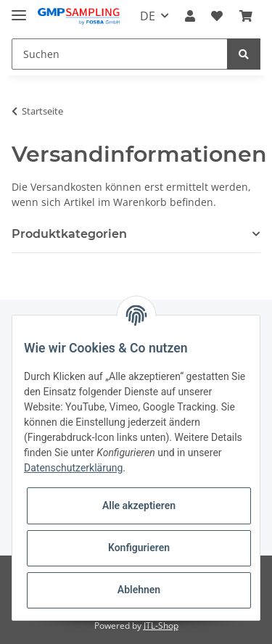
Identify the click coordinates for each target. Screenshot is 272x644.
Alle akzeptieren (139, 505)
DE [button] (148, 16)
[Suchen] (120, 54)
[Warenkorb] (246, 16)
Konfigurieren (139, 548)
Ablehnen (139, 590)
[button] (190, 16)
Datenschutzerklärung (73, 468)
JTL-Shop (161, 626)
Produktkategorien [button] (69, 234)
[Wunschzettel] (217, 16)
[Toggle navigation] (19, 9)
